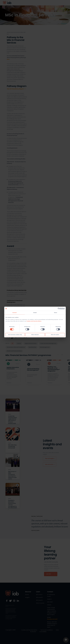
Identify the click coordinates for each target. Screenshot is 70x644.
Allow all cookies (55, 335)
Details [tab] (35, 313)
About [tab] (56, 313)
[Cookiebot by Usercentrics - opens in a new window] (59, 309)
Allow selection (35, 335)
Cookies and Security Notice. (34, 321)
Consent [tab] (15, 313)
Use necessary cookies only (15, 335)
